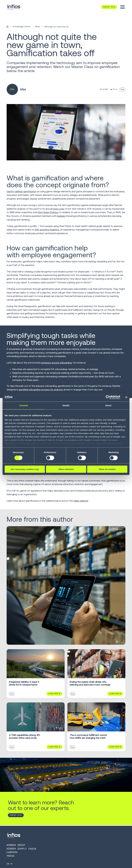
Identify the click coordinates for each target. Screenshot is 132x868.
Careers (12, 852)
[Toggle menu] (123, 7)
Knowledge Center (22, 27)
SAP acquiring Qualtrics (47, 230)
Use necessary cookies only (25, 469)
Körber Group (16, 845)
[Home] (7, 27)
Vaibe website (81, 501)
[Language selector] (10, 864)
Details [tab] (66, 405)
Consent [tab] (24, 405)
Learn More (53, 694)
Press (11, 856)
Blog (37, 27)
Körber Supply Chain (21, 849)
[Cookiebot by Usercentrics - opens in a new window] (108, 397)
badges (61, 216)
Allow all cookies (107, 469)
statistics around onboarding (56, 363)
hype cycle (58, 209)
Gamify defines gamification (22, 191)
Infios (23, 89)
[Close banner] (126, 397)
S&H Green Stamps (48, 212)
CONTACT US (15, 815)
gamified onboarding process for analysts (41, 390)
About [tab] (108, 405)
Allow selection (66, 469)
